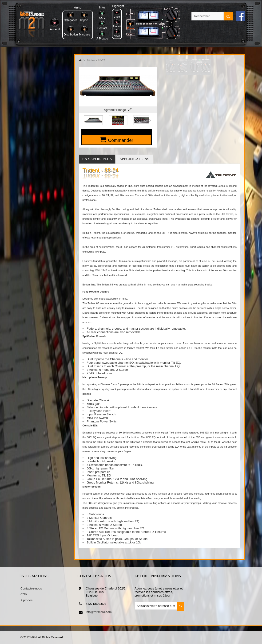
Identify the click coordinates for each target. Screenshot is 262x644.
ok (181, 606)
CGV (24, 594)
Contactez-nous (31, 588)
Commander (121, 140)
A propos (26, 600)
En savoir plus (97, 159)
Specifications (134, 159)
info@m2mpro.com (99, 612)
